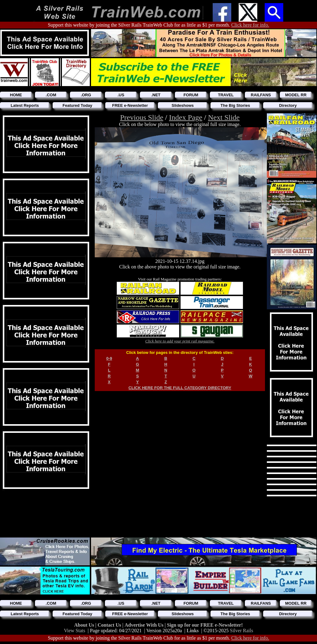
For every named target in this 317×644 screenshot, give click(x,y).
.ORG (86, 95)
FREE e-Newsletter (130, 105)
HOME (16, 95)
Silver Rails (242, 631)
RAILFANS (261, 95)
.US (121, 95)
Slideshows (183, 105)
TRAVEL (226, 95)
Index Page (186, 117)
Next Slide (224, 117)
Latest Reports (25, 105)
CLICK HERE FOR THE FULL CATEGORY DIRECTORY (180, 388)
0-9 (109, 358)
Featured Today (77, 105)
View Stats (74, 631)
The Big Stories (235, 105)
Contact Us (110, 625)
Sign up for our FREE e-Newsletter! (205, 625)
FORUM (191, 95)
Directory (288, 105)
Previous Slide (142, 117)
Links (193, 631)
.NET (156, 95)
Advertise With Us (145, 625)
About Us (85, 625)
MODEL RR (296, 95)
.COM (51, 95)
